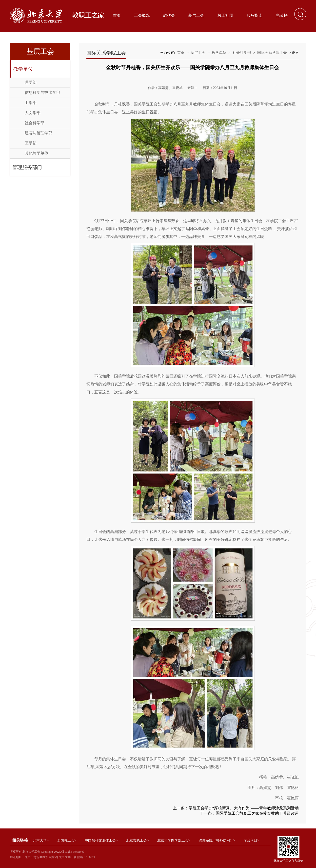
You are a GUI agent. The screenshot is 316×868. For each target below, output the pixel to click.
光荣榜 (282, 15)
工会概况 (142, 15)
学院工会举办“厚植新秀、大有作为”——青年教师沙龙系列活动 (244, 808)
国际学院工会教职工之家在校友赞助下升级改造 (257, 813)
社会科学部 (35, 123)
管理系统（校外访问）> (217, 840)
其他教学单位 (37, 153)
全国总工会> (67, 840)
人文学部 (33, 113)
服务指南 (255, 15)
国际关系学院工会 (272, 53)
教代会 (169, 15)
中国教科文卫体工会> (101, 840)
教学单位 (23, 69)
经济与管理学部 (39, 133)
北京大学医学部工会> (174, 840)
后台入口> (251, 840)
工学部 (31, 103)
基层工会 (196, 15)
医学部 (31, 143)
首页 (117, 15)
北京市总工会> (138, 840)
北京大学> (41, 840)
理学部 (31, 82)
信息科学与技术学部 (42, 93)
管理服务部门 (27, 167)
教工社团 (225, 15)
